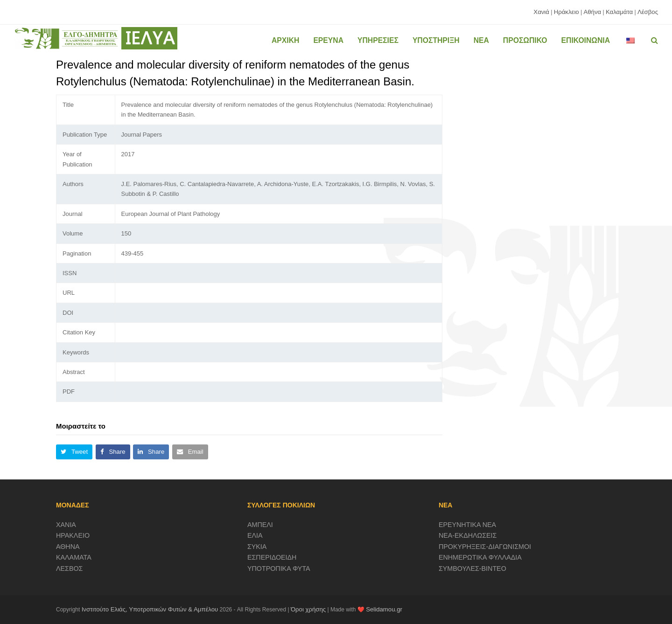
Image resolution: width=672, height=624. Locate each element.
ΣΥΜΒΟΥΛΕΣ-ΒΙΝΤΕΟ (472, 569)
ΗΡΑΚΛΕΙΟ (73, 535)
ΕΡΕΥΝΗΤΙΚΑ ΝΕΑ (467, 525)
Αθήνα (592, 12)
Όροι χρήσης (308, 609)
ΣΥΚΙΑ (257, 547)
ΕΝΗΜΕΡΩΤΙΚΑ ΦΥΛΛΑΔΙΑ (480, 557)
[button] (74, 452)
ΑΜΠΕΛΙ (260, 525)
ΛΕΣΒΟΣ (69, 569)
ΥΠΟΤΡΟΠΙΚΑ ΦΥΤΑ (279, 569)
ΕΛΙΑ (255, 535)
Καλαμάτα (619, 12)
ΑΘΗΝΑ (68, 547)
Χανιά (541, 12)
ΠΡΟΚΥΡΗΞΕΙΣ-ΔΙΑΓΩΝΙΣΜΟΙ (485, 547)
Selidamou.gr (384, 609)
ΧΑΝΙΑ (66, 525)
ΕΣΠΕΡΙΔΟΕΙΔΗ (272, 557)
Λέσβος (648, 12)
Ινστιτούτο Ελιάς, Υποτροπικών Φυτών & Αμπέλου (150, 609)
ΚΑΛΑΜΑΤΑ (74, 557)
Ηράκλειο (567, 12)
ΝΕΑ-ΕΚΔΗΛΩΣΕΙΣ (468, 535)
